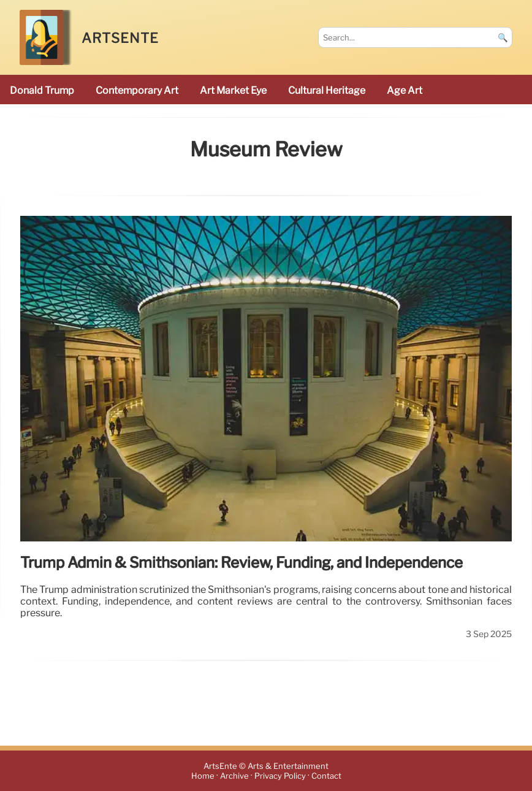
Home (203, 776)
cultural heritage (327, 90)
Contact (326, 776)
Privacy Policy (280, 776)
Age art (405, 90)
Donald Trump (42, 90)
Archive (234, 776)
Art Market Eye (233, 90)
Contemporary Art (137, 90)
